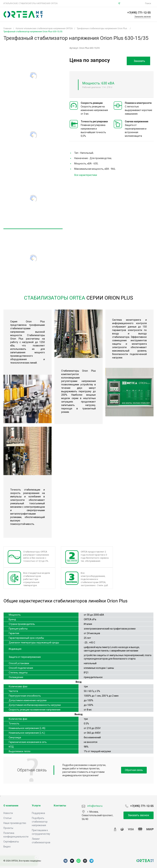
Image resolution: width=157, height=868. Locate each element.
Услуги (36, 806)
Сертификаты (11, 842)
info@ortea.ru (133, 3)
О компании (11, 806)
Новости (8, 813)
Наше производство (15, 823)
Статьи (7, 818)
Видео (7, 847)
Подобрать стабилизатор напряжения (40, 822)
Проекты (8, 828)
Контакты (60, 806)
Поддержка (38, 813)
